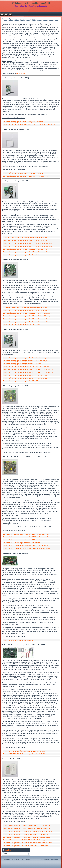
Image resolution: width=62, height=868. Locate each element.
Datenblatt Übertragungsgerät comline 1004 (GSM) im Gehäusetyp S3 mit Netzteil (29, 125)
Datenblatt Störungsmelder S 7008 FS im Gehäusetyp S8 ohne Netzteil (26, 834)
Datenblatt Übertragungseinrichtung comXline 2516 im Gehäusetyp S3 (25, 319)
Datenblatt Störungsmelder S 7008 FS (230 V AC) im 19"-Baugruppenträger (27, 825)
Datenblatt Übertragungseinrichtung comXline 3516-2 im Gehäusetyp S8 (26, 378)
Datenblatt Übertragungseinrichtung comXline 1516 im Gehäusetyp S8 (25, 252)
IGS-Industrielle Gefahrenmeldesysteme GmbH (31, 3)
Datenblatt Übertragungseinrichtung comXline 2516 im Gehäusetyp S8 (25, 322)
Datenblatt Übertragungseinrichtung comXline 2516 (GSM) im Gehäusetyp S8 (28, 316)
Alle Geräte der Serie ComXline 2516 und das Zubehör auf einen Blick (25, 307)
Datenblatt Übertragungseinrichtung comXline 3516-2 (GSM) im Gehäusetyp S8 (28, 372)
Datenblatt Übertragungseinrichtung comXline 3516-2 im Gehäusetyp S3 (26, 375)
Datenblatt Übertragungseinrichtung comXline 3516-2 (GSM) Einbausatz (26, 367)
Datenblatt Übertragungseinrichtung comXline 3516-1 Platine (22, 364)
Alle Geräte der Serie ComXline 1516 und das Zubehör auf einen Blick (25, 237)
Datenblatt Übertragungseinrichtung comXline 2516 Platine (22, 325)
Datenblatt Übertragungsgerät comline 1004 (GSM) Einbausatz (23, 122)
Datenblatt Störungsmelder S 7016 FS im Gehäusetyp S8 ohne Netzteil (26, 846)
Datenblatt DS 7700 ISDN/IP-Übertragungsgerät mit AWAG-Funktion (25, 754)
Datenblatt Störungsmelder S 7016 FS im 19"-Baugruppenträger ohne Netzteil (28, 843)
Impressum (43, 859)
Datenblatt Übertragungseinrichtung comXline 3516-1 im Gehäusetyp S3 (26, 358)
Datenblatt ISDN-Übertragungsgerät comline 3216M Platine (22, 543)
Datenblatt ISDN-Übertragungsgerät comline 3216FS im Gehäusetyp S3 (26, 534)
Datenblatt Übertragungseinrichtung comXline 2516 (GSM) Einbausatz (25, 310)
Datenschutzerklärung (52, 859)
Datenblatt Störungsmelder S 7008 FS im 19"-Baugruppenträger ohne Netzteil (28, 831)
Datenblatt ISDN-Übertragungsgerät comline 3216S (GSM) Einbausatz (25, 546)
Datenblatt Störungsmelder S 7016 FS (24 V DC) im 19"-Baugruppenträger (27, 840)
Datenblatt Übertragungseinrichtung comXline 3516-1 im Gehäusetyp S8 (26, 361)
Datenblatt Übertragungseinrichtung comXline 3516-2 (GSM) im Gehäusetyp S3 (28, 369)
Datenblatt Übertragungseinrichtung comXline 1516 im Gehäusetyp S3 (25, 249)
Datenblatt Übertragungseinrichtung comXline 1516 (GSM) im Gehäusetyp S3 (28, 243)
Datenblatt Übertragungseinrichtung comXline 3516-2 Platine (22, 381)
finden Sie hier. (21, 73)
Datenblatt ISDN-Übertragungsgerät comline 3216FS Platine (22, 540)
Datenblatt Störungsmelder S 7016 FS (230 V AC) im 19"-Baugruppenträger (27, 837)
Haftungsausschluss (53, 861)
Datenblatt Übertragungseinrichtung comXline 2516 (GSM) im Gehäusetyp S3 (28, 313)
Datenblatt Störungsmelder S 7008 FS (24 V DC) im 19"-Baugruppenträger (27, 828)
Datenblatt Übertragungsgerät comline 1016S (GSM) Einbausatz (24, 173)
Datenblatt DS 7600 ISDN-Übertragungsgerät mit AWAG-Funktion (24, 751)
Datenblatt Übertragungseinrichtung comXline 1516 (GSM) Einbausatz (25, 240)
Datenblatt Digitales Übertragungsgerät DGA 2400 (19, 640)
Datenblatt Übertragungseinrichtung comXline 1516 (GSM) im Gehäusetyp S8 (28, 246)
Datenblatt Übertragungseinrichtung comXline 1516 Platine (22, 255)
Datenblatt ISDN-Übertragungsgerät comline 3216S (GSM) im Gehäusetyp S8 (28, 549)
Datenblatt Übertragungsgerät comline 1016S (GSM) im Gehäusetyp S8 (26, 176)
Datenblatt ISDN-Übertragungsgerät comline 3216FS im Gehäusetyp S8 (26, 537)
